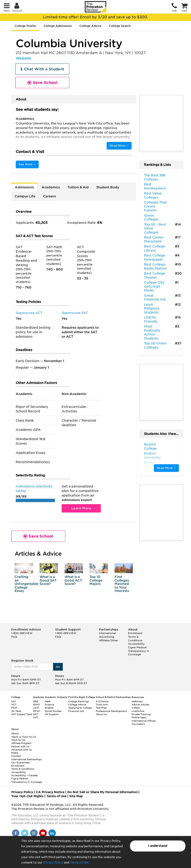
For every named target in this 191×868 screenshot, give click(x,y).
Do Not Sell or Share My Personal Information (102, 792)
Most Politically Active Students (152, 332)
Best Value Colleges (153, 195)
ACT (14, 704)
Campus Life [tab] (25, 196)
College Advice (90, 26)
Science (49, 704)
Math (48, 701)
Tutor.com (102, 704)
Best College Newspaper (155, 257)
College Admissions (58, 26)
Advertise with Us (21, 750)
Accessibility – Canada (24, 775)
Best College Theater (155, 275)
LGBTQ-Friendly (151, 319)
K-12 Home (102, 701)
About (15, 733)
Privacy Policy (53, 862)
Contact (16, 756)
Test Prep (101, 708)
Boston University (152, 455)
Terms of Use (79, 862)
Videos (136, 708)
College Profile (25, 26)
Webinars (137, 701)
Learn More (81, 508)
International (107, 633)
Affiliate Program (21, 743)
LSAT (36, 708)
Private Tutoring (141, 714)
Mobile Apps (139, 717)
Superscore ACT (29, 313)
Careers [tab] (49, 196)
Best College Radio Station (155, 266)
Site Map (76, 796)
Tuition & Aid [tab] (78, 187)
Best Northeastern (155, 186)
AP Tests (16, 711)
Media (15, 753)
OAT (36, 717)
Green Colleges (151, 217)
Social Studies (53, 711)
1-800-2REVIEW (22, 633)
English (49, 708)
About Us (101, 714)
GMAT (37, 704)
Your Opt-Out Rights (27, 796)
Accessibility (136, 644)
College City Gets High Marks (154, 286)
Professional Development (111, 711)
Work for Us (18, 740)
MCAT (37, 711)
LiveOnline (138, 711)
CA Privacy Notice (50, 792)
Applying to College (80, 708)
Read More (119, 146)
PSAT (14, 708)
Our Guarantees (20, 762)
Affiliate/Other (109, 640)
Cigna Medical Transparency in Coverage (138, 651)
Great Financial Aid (155, 298)
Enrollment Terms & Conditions (135, 637)
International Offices (144, 721)
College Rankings (79, 701)
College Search (120, 26)
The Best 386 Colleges (155, 177)
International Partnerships (26, 759)
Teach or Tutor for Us (24, 737)
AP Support (52, 714)
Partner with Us (20, 746)
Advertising (107, 637)
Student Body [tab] (108, 187)
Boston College (150, 446)
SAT (14, 701)
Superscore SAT (75, 313)
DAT (36, 714)
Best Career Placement (154, 239)
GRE (36, 701)
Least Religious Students (152, 308)
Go (58, 667)
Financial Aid (76, 711)
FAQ (14, 637)
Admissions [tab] (24, 187)
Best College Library (155, 248)
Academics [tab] (51, 187)
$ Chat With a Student (42, 69)
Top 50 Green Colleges (155, 345)
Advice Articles (140, 704)
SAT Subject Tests (22, 714)
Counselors (138, 724)
